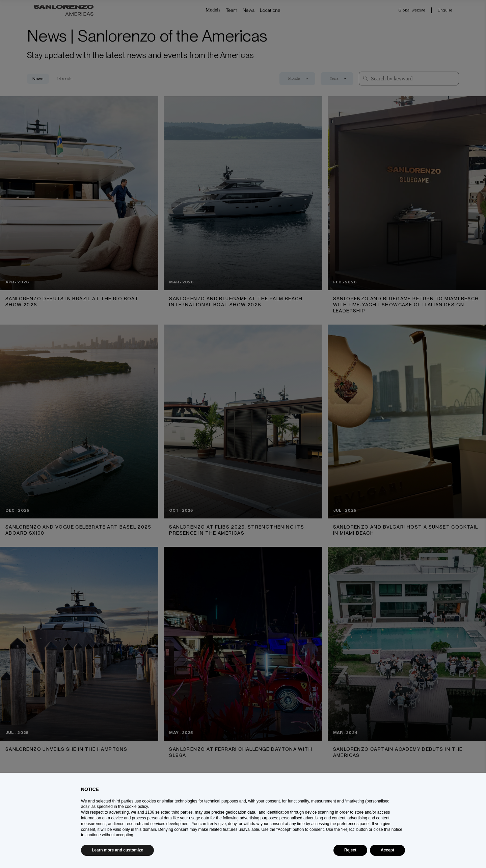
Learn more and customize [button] (117, 850)
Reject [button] (350, 850)
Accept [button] (387, 850)
